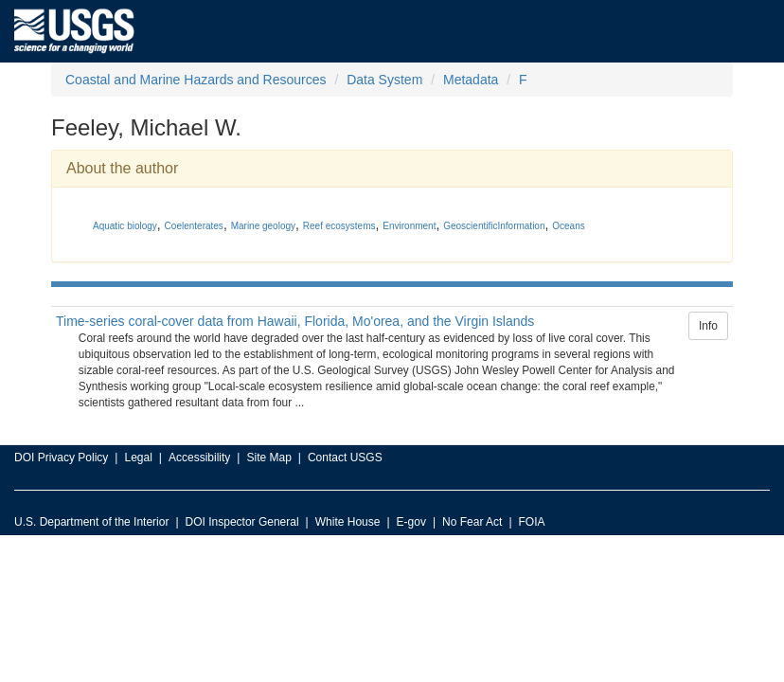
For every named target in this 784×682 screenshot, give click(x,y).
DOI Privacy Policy (61, 458)
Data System (384, 80)
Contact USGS (345, 458)
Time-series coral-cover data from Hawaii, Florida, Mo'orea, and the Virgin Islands (295, 321)
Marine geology (263, 226)
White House (348, 522)
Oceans (568, 226)
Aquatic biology (125, 226)
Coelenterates (194, 226)
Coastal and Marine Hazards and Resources (196, 80)
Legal (138, 458)
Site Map (268, 458)
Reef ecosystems (339, 226)
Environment (409, 226)
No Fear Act (472, 522)
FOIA (532, 522)
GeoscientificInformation (494, 226)
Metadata (471, 80)
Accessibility (199, 458)
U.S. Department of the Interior (91, 522)
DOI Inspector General (242, 522)
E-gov (411, 522)
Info (708, 326)
